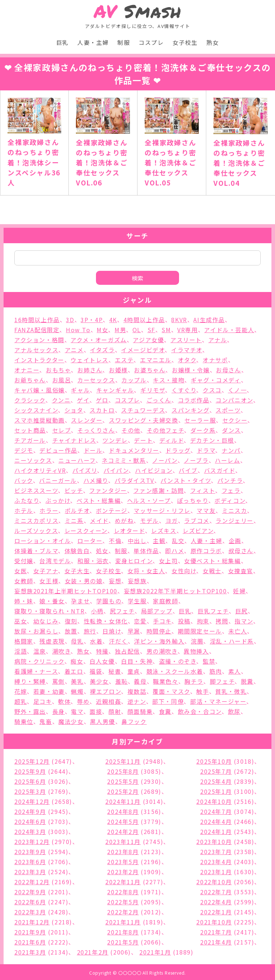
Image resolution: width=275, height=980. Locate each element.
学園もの (109, 601)
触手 (202, 691)
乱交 (178, 541)
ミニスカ (235, 510)
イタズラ (102, 350)
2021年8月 (123, 932)
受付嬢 (24, 561)
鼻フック (134, 721)
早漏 (134, 631)
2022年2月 (123, 912)
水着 (96, 641)
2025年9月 (30, 771)
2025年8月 (123, 771)
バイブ (188, 470)
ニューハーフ (77, 460)
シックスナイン (36, 410)
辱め (83, 701)
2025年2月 (123, 791)
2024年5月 (123, 821)
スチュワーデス (143, 410)
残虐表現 (52, 641)
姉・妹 (24, 601)
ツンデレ (115, 440)
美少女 (99, 681)
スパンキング (190, 410)
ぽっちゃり (193, 500)
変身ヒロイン (134, 561)
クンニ (61, 400)
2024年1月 (216, 831)
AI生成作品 (209, 320)
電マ (77, 711)
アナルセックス (36, 350)
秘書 (115, 671)
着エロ (74, 671)
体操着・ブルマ (36, 551)
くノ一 (238, 390)
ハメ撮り (96, 480)
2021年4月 (216, 942)
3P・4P (92, 320)
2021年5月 (123, 942)
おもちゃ (58, 370)
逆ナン (137, 701)
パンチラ (230, 480)
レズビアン (198, 531)
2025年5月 (123, 781)
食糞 (165, 711)
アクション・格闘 (39, 340)
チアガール (30, 440)
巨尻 (242, 611)
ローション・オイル (43, 541)
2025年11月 (123, 761)
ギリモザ (153, 390)
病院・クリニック (39, 661)
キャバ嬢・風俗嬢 (40, 390)
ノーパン (165, 460)
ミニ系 (74, 520)
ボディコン (230, 500)
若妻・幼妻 (49, 691)
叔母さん (241, 551)
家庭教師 (165, 601)
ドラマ (206, 450)
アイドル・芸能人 (229, 330)
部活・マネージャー (218, 701)
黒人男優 (102, 721)
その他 (131, 430)
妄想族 (137, 581)
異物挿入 (196, 651)
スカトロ (102, 410)
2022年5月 (123, 902)
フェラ (231, 490)
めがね (124, 520)
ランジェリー (235, 520)
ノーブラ (196, 460)
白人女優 (102, 661)
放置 (71, 631)
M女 (102, 330)
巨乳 (62, 42)
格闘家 (24, 641)
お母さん (228, 370)
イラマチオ (187, 350)
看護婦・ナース (36, 671)
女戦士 (212, 571)
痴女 (77, 661)
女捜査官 (241, 571)
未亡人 (238, 631)
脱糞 (247, 681)
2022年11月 (123, 882)
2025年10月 (214, 761)
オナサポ (215, 360)
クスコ (212, 390)
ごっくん (159, 400)
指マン (244, 621)
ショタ (74, 410)
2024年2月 (123, 831)
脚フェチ (222, 681)
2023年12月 (32, 842)
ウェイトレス (90, 360)
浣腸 (197, 641)
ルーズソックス (36, 531)
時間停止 (159, 631)
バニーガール (58, 480)
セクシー (235, 420)
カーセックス (96, 380)
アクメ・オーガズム (98, 340)
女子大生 (77, 571)
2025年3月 (30, 791)
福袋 (96, 671)
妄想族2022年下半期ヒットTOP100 (175, 591)
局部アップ (157, 611)
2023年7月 (216, 852)
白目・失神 (137, 661)
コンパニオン (234, 400)
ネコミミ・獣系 (124, 460)
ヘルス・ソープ (149, 500)
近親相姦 (108, 701)
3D (70, 320)
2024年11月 (123, 801)
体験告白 (77, 551)
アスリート (186, 340)
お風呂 (62, 380)
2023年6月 (30, 862)
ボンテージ (112, 510)
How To (78, 330)
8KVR (179, 320)
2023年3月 (30, 872)
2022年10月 (214, 882)
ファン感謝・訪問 (158, 490)
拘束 (203, 621)
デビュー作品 (58, 450)
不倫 (115, 541)
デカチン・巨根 (212, 440)
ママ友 (206, 510)
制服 (124, 42)
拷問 (222, 621)
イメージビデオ (143, 350)
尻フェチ (122, 611)
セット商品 (30, 430)
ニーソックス (33, 460)
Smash (138, 11)
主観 (159, 541)
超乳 (21, 701)
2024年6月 (30, 821)
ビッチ (74, 490)
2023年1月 (216, 872)
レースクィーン (86, 531)
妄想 (115, 581)
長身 (59, 711)
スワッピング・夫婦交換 (144, 420)
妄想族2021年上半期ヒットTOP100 (66, 591)
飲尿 (234, 711)
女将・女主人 (146, 571)
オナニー (27, 370)
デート (143, 440)
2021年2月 (93, 952)
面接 (96, 711)
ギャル (80, 390)
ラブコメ (197, 520)
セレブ (62, 430)
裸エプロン (105, 691)
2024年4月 (216, 821)
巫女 (21, 621)
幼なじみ (46, 621)
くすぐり (184, 390)
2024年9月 (30, 811)
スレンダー (87, 420)
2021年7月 (216, 932)
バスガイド (220, 470)
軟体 (64, 701)
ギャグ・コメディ (216, 380)
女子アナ (46, 571)
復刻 (71, 621)
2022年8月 (123, 892)
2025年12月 (32, 761)
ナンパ (231, 450)
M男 (120, 330)
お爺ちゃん (30, 380)
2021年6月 (30, 942)
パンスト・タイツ (186, 480)
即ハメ (175, 551)
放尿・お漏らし (36, 631)
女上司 (168, 561)
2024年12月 (32, 801)
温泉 (40, 651)
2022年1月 (216, 912)
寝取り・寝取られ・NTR (49, 611)
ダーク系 (203, 430)
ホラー (49, 510)
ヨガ (172, 520)
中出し (137, 541)
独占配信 (127, 651)
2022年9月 (30, 892)
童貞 (134, 671)
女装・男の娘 (84, 581)
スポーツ (228, 410)
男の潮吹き (162, 651)
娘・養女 (52, 601)
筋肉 (216, 671)
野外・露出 (30, 711)
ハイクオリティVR (40, 470)
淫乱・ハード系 (232, 641)
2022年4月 (216, 902)
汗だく (118, 641)
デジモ (24, 450)
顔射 (115, 711)
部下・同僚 (168, 701)
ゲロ (102, 400)
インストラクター (39, 360)
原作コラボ (206, 551)
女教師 (24, 581)
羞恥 (122, 681)
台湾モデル (55, 561)
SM (166, 330)
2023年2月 (123, 872)
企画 (235, 541)
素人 (235, 671)
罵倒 (59, 681)
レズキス (164, 531)
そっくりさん (96, 430)
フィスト (203, 490)
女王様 (49, 581)
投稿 (184, 621)
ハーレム (227, 460)
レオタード (129, 531)
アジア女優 (148, 340)
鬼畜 (46, 721)
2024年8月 (123, 811)
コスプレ (151, 42)
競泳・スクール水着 (175, 671)
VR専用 (187, 330)
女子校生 (185, 42)
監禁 (209, 661)
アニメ (74, 350)
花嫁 (21, 691)
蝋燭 (77, 691)
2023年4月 (216, 862)
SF (151, 330)
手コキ (162, 621)
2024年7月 (216, 811)
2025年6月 (30, 781)
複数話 (137, 691)
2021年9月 (30, 932)
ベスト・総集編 (99, 500)
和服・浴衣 (93, 561)
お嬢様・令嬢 (191, 370)
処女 (102, 551)
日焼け (112, 631)
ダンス (231, 430)
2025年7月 (216, 771)
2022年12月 (32, 882)
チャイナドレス (74, 440)
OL (137, 330)
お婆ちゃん (150, 370)
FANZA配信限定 (37, 330)
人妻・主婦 (93, 42)
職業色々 (165, 681)
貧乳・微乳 (231, 691)
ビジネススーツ (36, 490)
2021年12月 (32, 922)
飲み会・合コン (200, 711)
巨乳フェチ (213, 611)
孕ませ (80, 601)
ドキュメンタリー (134, 450)
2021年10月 (214, 922)
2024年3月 (30, 831)
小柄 (97, 611)
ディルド (172, 440)
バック (24, 480)
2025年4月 (216, 781)
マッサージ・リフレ (162, 510)
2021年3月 (30, 952)
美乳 (77, 681)
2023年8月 (123, 852)
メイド (99, 520)
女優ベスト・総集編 (212, 561)
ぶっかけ (58, 500)
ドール (93, 450)
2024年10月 (214, 801)
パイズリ (85, 470)
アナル (218, 340)
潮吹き (62, 651)
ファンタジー (108, 490)
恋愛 (140, 621)
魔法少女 (71, 721)
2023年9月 (30, 852)
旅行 (90, 631)
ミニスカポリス (36, 520)
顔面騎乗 (140, 711)
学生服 (137, 601)
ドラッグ (178, 450)
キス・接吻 (169, 380)
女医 (21, 571)
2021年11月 (123, 922)
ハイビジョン (154, 470)
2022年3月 (30, 912)
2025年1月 (216, 791)
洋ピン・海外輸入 (159, 641)
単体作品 (146, 551)
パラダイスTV (134, 480)
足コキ (43, 701)
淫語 (21, 651)
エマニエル (156, 360)
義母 (140, 681)
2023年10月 (214, 842)
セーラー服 (200, 420)
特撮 (102, 651)
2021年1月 (155, 952)
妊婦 (239, 591)
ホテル (24, 510)
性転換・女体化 (106, 621)
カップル (134, 380)
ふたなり (27, 500)
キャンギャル (115, 390)
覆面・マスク (171, 691)
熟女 (213, 42)
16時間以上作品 (37, 320)
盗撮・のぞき (178, 661)
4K (113, 320)
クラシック (30, 400)
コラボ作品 (194, 400)
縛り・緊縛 (30, 681)
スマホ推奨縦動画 (40, 420)
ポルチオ (77, 510)
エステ (124, 360)
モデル (149, 520)
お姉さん (90, 370)
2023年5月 (123, 862)
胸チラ (194, 681)
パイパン (116, 470)
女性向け (184, 571)
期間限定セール (200, 631)
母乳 (77, 641)
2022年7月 (216, 892)
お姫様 (118, 370)
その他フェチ (166, 430)
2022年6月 (30, 902)
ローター (90, 541)
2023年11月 (123, 842)
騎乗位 (24, 721)
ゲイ (83, 400)
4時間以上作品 (144, 320)
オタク (187, 360)
